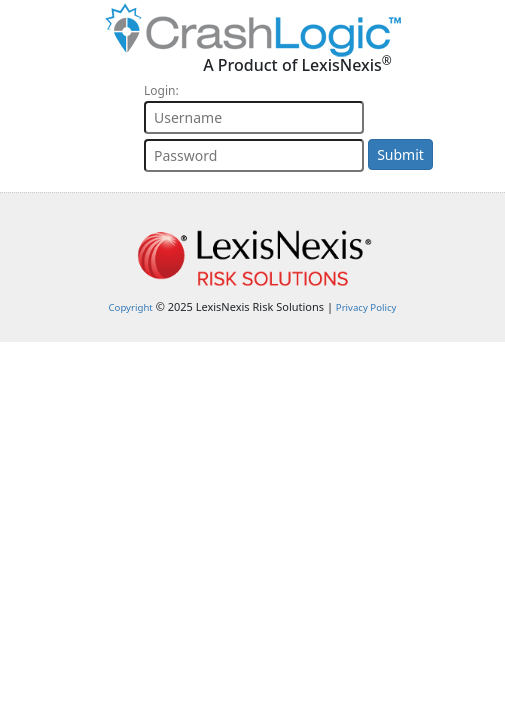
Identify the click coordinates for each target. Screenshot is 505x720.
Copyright (131, 307)
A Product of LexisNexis (297, 64)
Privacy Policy (366, 307)
